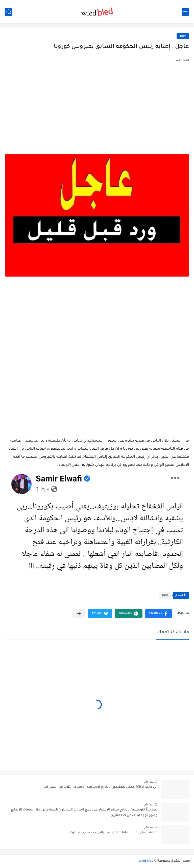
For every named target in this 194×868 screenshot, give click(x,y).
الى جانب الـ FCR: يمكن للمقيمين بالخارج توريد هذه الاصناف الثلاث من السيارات (101, 787)
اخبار (183, 36)
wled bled (146, 861)
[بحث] (9, 12)
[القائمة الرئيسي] (185, 12)
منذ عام (149, 782)
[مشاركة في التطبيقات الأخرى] (79, 614)
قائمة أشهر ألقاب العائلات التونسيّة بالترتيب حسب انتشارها (114, 833)
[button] (159, 614)
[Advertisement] (97, 115)
